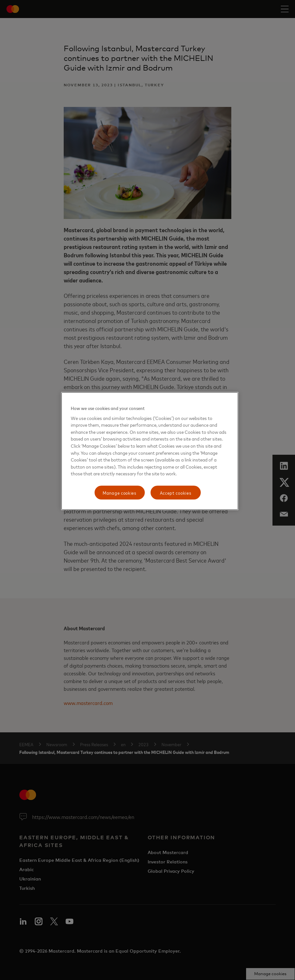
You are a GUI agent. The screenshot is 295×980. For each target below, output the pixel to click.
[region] (150, 451)
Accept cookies (176, 493)
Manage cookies (120, 493)
